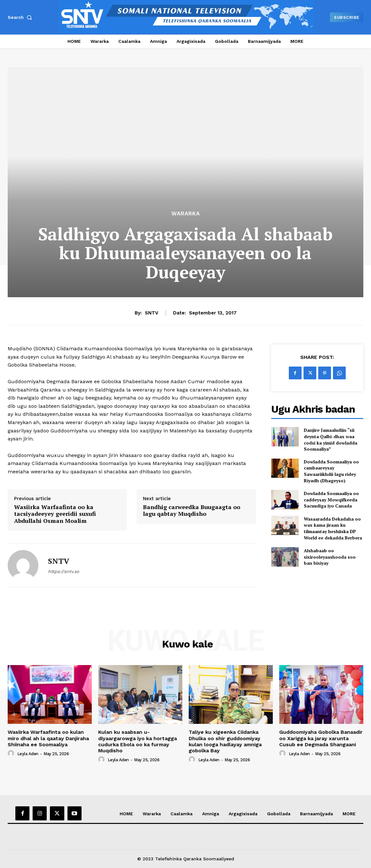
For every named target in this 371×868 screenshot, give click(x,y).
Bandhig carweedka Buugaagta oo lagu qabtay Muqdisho (192, 511)
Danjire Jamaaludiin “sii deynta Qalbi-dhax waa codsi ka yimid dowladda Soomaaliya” (331, 439)
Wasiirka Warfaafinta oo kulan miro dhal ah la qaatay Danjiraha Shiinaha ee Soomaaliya (48, 738)
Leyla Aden (28, 754)
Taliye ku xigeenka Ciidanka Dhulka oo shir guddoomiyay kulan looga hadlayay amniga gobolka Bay (225, 741)
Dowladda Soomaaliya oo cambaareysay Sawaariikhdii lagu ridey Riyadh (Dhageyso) (331, 471)
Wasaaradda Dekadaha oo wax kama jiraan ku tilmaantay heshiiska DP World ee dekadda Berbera (333, 528)
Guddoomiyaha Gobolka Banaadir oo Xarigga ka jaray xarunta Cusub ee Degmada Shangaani (321, 738)
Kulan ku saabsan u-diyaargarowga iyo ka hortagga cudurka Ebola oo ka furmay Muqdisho (138, 741)
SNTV (152, 313)
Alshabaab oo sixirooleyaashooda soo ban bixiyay (330, 557)
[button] (21, 17)
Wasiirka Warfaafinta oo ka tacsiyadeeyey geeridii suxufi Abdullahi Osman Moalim (55, 514)
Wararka (186, 214)
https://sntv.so (63, 571)
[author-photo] (12, 754)
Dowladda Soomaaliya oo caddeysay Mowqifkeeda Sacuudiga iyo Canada (331, 500)
